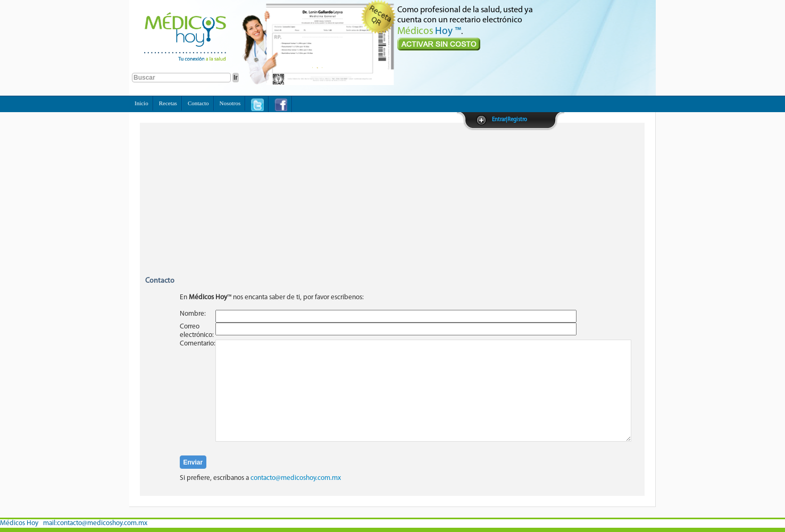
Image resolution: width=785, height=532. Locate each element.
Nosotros (230, 103)
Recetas (168, 103)
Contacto (198, 103)
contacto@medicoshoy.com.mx (296, 478)
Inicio (141, 103)
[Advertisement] (392, 205)
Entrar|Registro (510, 120)
